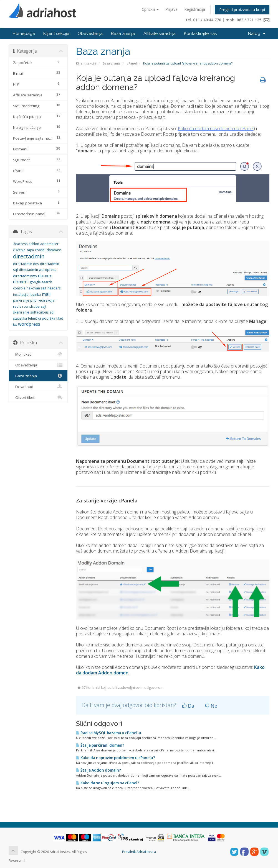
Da (188, 706)
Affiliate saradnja (160, 34)
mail (46, 294)
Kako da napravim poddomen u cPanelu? (116, 758)
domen (45, 276)
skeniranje (21, 312)
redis (17, 306)
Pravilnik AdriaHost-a (139, 852)
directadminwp (25, 276)
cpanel (40, 250)
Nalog (257, 34)
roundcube (31, 306)
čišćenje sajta (23, 250)
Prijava (171, 9)
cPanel (132, 63)
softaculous (39, 312)
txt (15, 324)
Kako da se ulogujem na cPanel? (108, 783)
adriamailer (49, 244)
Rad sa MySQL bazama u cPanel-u (109, 733)
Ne (211, 706)
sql (52, 312)
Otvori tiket (38, 397)
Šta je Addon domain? (98, 770)
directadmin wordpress (37, 270)
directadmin (29, 256)
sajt (44, 306)
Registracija (195, 9)
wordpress (29, 324)
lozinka (35, 295)
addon (34, 244)
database (54, 250)
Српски (150, 9)
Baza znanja (123, 34)
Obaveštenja (90, 34)
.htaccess (20, 244)
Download (38, 387)
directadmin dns (26, 264)
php (33, 300)
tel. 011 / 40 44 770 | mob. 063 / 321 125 (228, 20)
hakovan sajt (36, 288)
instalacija (21, 295)
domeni (21, 282)
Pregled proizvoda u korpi (242, 10)
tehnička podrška (42, 318)
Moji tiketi (38, 354)
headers (54, 288)
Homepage (24, 34)
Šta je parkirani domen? (100, 745)
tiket (60, 318)
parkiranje (21, 300)
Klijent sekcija (56, 34)
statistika (20, 318)
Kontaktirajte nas (200, 34)
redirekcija (46, 300)
